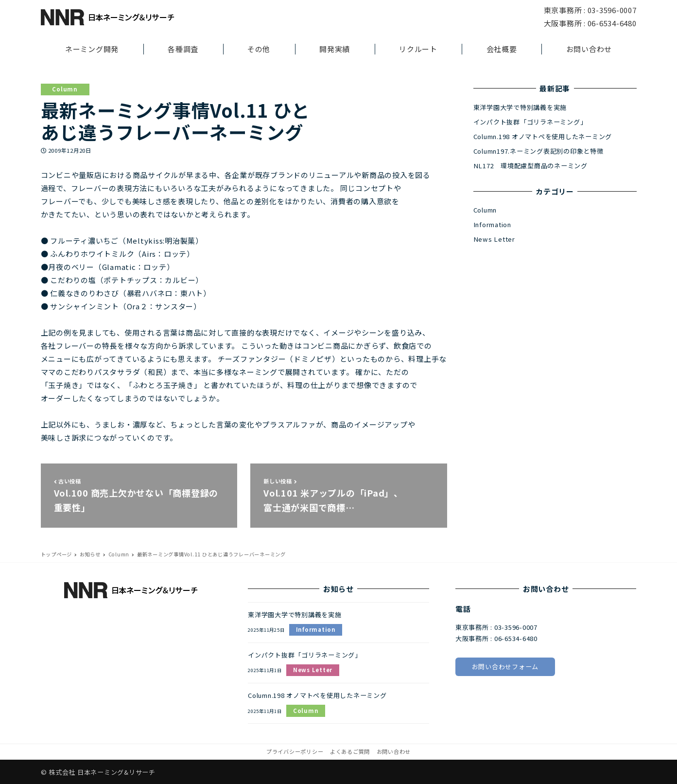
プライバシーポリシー (295, 751)
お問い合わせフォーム (505, 667)
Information (492, 224)
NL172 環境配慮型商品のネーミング (530, 166)
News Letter (494, 239)
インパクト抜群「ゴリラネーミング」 (530, 122)
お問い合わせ (394, 751)
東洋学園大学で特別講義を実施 (520, 107)
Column (65, 89)
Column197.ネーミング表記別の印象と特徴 (538, 151)
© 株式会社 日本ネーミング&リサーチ (98, 772)
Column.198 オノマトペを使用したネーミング (543, 136)
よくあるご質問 (350, 751)
